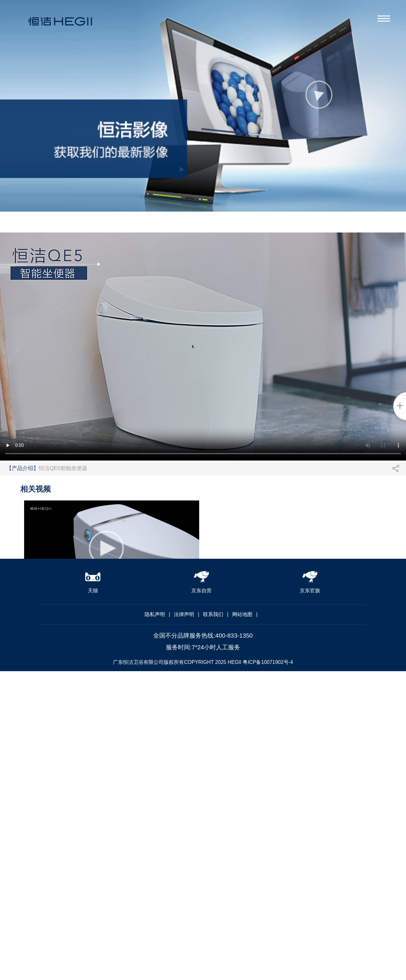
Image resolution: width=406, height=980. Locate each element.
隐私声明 (155, 614)
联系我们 (213, 614)
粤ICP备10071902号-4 (268, 662)
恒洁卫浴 (60, 27)
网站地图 (242, 614)
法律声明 (184, 614)
